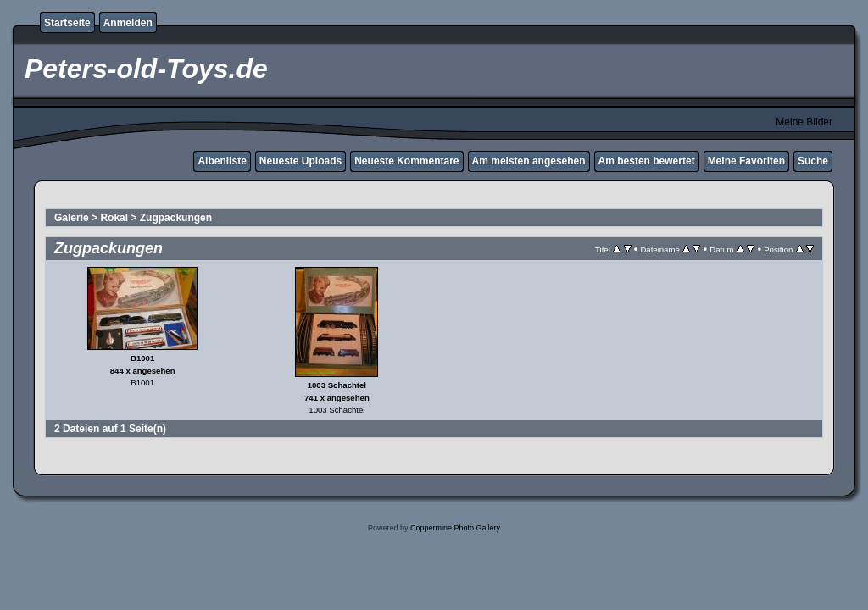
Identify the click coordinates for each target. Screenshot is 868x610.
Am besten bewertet (647, 161)
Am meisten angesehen (529, 161)
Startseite (67, 23)
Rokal (114, 218)
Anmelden (128, 23)
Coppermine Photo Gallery (455, 528)
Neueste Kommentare (406, 161)
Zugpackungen (176, 218)
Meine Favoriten (746, 161)
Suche (813, 161)
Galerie (72, 218)
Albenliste (222, 161)
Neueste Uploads (300, 161)
